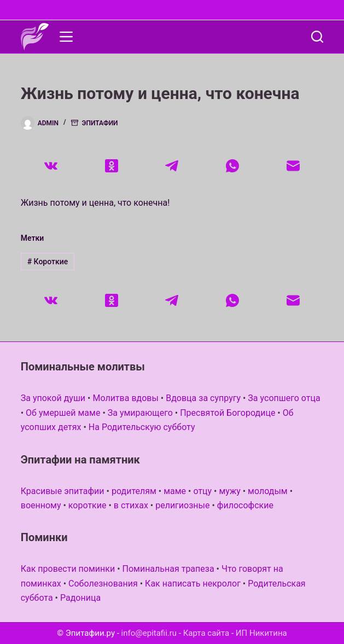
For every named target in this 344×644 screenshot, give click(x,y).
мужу (229, 491)
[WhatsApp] (233, 166)
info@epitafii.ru (149, 633)
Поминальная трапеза (168, 569)
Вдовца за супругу (203, 398)
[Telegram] (172, 166)
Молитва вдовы (125, 398)
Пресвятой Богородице (228, 413)
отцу (202, 491)
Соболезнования (103, 584)
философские (245, 505)
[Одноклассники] (111, 166)
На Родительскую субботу (142, 427)
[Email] (293, 166)
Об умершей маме (63, 413)
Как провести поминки (68, 569)
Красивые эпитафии (63, 491)
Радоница (80, 598)
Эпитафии (100, 123)
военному (41, 505)
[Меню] (66, 37)
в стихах (131, 505)
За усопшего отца (284, 398)
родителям (134, 491)
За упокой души (53, 398)
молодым (268, 491)
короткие (88, 505)
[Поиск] (317, 37)
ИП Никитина (261, 633)
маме (175, 491)
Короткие (48, 262)
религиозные (182, 505)
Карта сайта (206, 633)
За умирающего (140, 413)
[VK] (51, 166)
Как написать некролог (193, 584)
